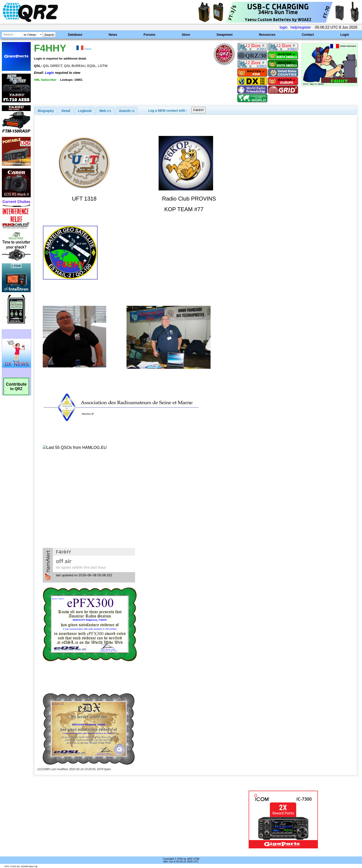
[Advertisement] (124, 820)
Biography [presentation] (46, 111)
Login (345, 35)
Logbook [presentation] (85, 111)
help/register (301, 27)
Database (75, 35)
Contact (308, 35)
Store (186, 35)
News (113, 35)
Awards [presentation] (127, 111)
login (284, 27)
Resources (267, 35)
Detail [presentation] (66, 111)
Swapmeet (225, 35)
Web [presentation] (105, 111)
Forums (149, 35)
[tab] (46, 111)
